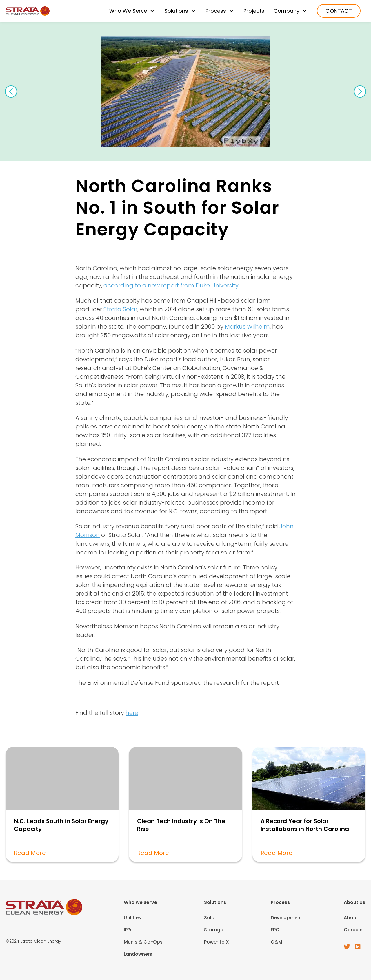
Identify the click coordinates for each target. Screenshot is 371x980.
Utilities (132, 918)
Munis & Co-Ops (143, 942)
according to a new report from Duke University (171, 285)
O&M (277, 942)
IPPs (128, 930)
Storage (214, 930)
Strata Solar (120, 309)
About (351, 918)
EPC (275, 930)
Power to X (217, 942)
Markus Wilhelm (247, 327)
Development (287, 918)
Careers (353, 930)
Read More (30, 853)
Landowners (138, 954)
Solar (210, 918)
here (132, 713)
